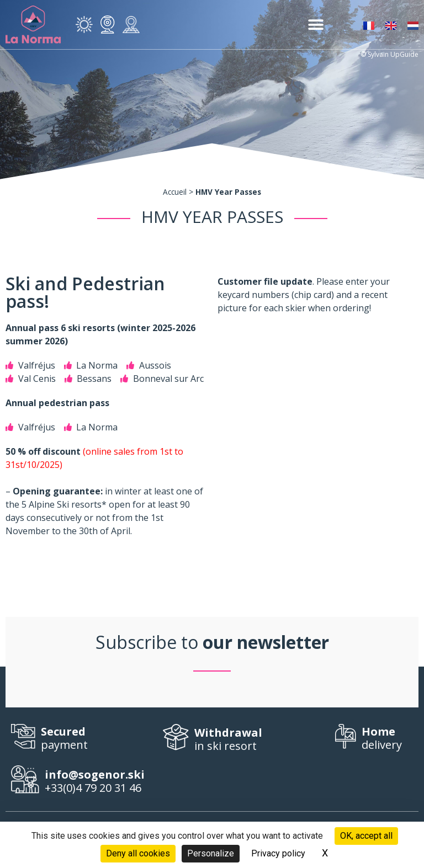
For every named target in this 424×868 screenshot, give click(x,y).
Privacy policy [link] (278, 853)
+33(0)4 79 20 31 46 (99, 782)
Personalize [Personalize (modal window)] (211, 853)
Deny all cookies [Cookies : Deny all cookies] (138, 853)
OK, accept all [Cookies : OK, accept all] (366, 836)
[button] (316, 25)
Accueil (175, 192)
